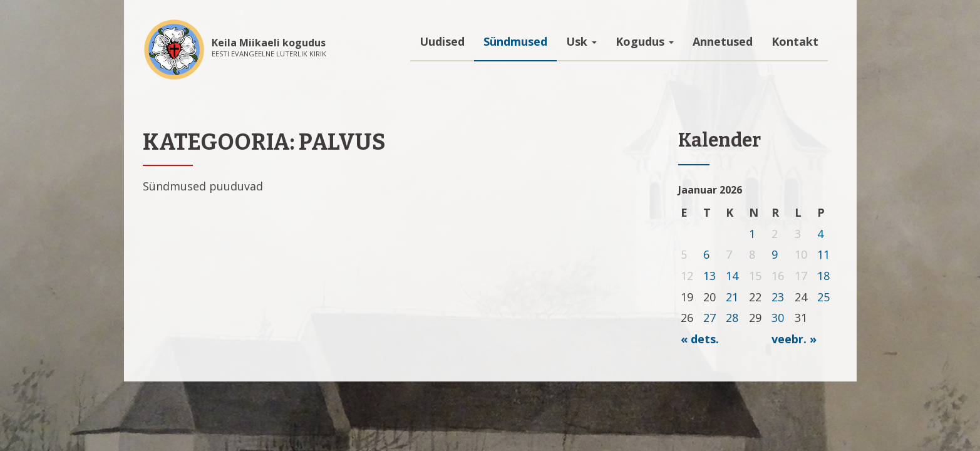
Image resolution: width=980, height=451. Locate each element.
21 (732, 297)
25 (823, 297)
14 (732, 276)
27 (709, 318)
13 (709, 276)
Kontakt (795, 41)
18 (823, 276)
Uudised (442, 41)
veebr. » (794, 339)
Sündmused (515, 41)
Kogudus (645, 41)
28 (732, 318)
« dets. (700, 339)
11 (823, 254)
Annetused (723, 41)
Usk (581, 41)
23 (778, 297)
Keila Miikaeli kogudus (269, 43)
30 (778, 318)
